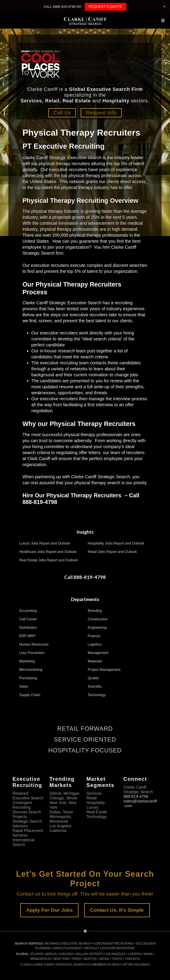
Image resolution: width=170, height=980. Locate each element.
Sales (24, 686)
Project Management (104, 670)
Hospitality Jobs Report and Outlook (116, 543)
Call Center (28, 619)
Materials (95, 661)
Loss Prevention (32, 653)
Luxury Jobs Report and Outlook (45, 543)
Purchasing (28, 678)
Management (98, 653)
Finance (94, 636)
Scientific (95, 686)
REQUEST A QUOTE (106, 7)
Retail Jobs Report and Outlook (112, 552)
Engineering (97, 628)
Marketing (27, 661)
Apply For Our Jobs (49, 910)
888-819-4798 (136, 796)
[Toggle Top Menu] (163, 21)
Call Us (62, 113)
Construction (98, 619)
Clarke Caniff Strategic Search (85, 21)
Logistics (95, 644)
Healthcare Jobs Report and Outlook (48, 552)
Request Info (102, 113)
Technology (97, 695)
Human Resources (34, 644)
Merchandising (31, 670)
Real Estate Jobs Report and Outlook (48, 560)
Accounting (28, 611)
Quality (93, 678)
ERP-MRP (27, 636)
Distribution (28, 628)
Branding (95, 611)
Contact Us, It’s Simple (117, 910)
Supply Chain (30, 695)
